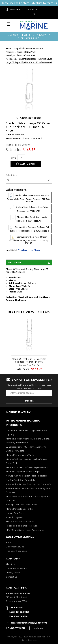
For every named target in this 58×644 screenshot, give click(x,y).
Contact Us (32, 10)
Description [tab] (29, 262)
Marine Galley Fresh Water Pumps (23, 472)
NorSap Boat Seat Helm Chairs (21, 505)
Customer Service (15, 547)
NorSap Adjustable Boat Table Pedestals (26, 476)
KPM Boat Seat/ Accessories (20, 522)
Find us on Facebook (16, 551)
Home (9, 542)
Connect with (15, 628)
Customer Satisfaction (17, 568)
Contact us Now (29, 250)
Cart (34, 15)
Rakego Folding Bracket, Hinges (22, 526)
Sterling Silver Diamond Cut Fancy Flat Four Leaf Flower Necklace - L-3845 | (29, 228)
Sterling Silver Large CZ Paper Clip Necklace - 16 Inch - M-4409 (29, 360)
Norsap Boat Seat (15, 513)
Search (27, 15)
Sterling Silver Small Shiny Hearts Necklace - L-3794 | (29, 218)
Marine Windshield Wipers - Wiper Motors (27, 467)
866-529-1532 (16, 10)
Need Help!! (11, 250)
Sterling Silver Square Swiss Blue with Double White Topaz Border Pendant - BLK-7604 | (29, 198)
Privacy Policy (13, 573)
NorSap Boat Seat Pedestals (20, 480)
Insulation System (15, 517)
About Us (10, 564)
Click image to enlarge (31, 118)
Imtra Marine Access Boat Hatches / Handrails (28, 484)
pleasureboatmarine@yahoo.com (29, 623)
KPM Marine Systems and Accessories (25, 530)
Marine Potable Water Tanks (20, 455)
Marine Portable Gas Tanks (19, 509)
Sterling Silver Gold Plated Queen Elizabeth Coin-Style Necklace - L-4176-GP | (29, 239)
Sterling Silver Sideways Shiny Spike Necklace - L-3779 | (29, 209)
